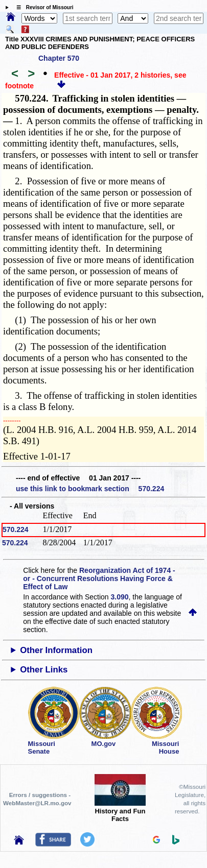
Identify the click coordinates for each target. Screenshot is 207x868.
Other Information (56, 650)
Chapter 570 (59, 58)
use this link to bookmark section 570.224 (90, 489)
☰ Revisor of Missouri (42, 7)
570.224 (16, 529)
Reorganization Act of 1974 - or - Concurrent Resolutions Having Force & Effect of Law (99, 578)
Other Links (44, 670)
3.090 (120, 597)
